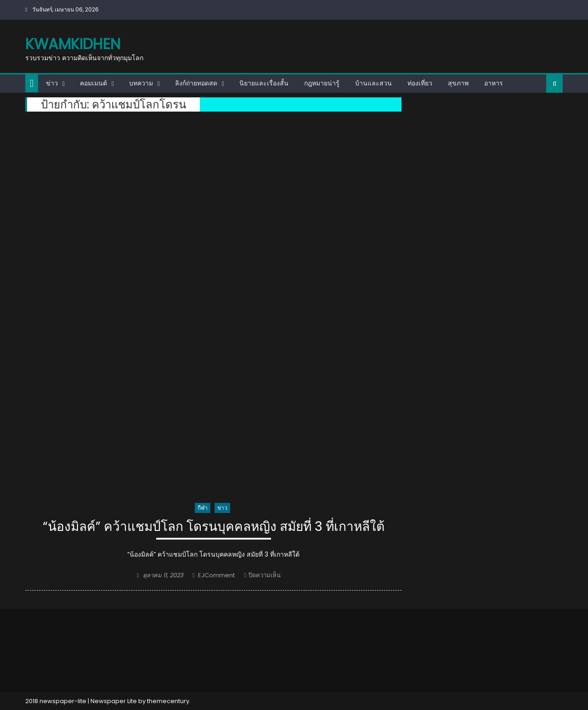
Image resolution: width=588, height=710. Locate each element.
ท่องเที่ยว (420, 83)
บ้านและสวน (373, 83)
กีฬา (203, 508)
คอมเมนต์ (93, 83)
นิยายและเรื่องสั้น (264, 83)
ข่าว (52, 83)
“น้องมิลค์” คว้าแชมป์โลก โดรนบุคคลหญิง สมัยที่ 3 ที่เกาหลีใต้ (214, 527)
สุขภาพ (458, 83)
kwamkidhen (73, 44)
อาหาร (494, 83)
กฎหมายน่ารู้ (322, 83)
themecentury (168, 701)
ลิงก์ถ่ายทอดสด (196, 83)
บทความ (141, 83)
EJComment (216, 575)
